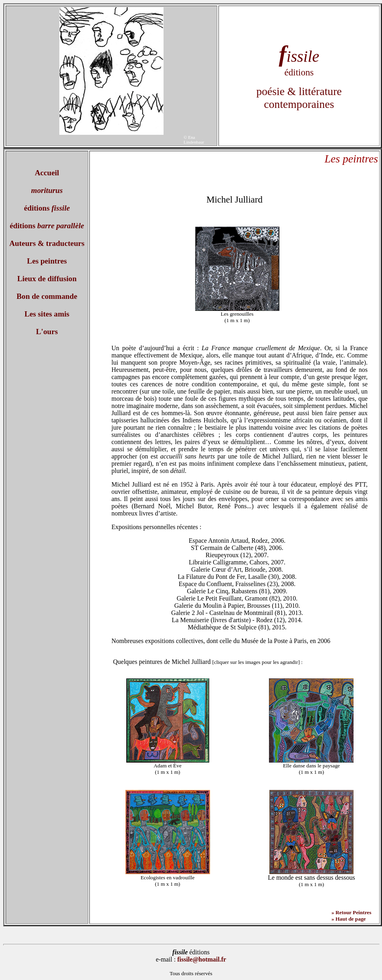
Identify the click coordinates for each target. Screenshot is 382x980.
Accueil (47, 173)
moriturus (47, 190)
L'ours (47, 332)
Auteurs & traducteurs (47, 243)
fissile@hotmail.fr (202, 959)
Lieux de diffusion (47, 279)
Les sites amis (47, 314)
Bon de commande (47, 296)
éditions (47, 208)
